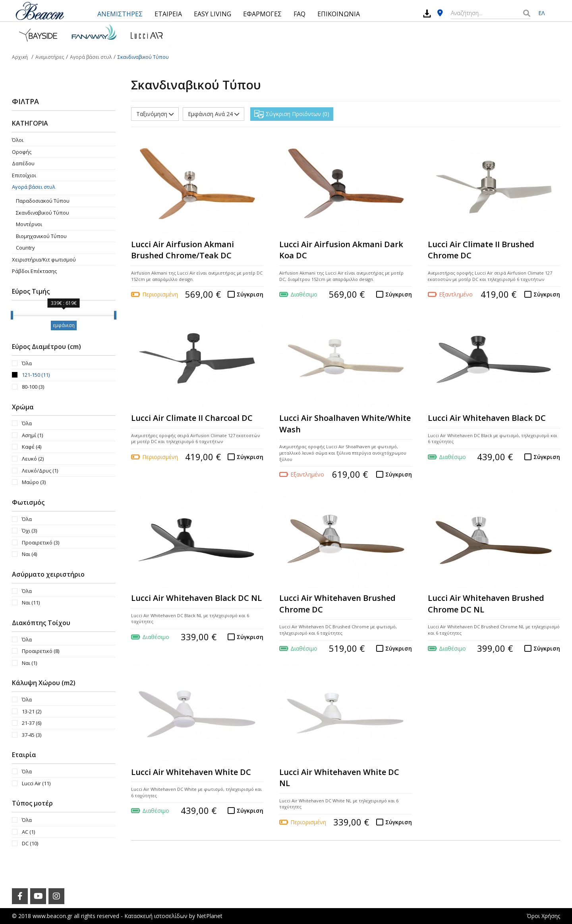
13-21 (32, 711)
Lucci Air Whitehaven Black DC (487, 418)
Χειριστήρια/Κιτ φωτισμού (44, 260)
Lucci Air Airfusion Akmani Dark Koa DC (341, 250)
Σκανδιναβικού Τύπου (43, 213)
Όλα (27, 363)
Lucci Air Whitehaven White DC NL (339, 778)
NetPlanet (210, 916)
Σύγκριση (250, 294)
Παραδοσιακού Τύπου (43, 201)
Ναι (29, 554)
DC (30, 843)
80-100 (33, 387)
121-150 (36, 375)
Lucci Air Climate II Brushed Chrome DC (481, 250)
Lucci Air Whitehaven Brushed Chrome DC (337, 604)
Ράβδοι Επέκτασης (34, 271)
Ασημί (32, 435)
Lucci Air (36, 783)
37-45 (32, 735)
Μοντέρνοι (29, 224)
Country (25, 248)
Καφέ (32, 447)
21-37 (32, 723)
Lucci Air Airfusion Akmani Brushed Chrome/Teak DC (183, 250)
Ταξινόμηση (155, 114)
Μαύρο (34, 482)
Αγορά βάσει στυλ (34, 187)
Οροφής (22, 152)
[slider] (12, 315)
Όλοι (18, 140)
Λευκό (33, 459)
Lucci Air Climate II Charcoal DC (192, 418)
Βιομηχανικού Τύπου (41, 236)
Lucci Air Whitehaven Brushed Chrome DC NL (486, 604)
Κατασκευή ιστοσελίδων (156, 916)
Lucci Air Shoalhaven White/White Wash (345, 424)
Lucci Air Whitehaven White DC (191, 772)
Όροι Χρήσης (543, 916)
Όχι (29, 531)
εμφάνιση (64, 325)
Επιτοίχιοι (24, 175)
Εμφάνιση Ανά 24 (214, 114)
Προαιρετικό (41, 542)
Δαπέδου (23, 163)
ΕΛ (541, 13)
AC (28, 832)
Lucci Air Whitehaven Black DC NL (196, 598)
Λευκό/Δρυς (40, 471)
